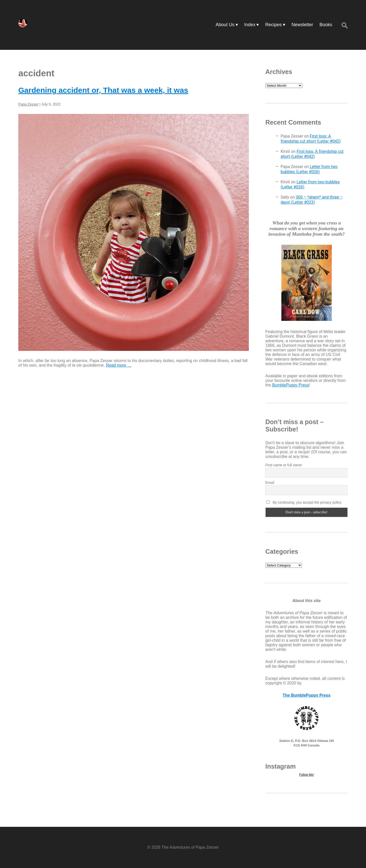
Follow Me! (307, 775)
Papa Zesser (28, 104)
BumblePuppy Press (291, 385)
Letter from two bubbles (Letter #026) (309, 169)
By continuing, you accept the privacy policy (304, 502)
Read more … (119, 365)
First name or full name (284, 465)
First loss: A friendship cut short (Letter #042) (311, 139)
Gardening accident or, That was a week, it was (103, 90)
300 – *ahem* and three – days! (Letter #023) (312, 200)
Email (270, 483)
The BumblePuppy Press (307, 695)
